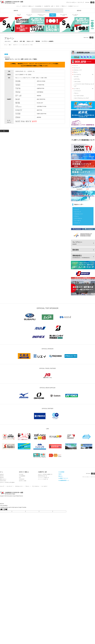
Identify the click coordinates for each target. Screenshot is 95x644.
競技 (10, 45)
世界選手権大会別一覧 (42, 476)
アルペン (53, 15)
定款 (20, 478)
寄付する (60, 476)
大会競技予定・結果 (49, 6)
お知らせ (16, 41)
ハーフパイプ (77, 91)
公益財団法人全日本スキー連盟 (12, 493)
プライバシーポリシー (71, 2)
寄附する (64, 6)
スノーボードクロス (79, 96)
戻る (4, 131)
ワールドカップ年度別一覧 (43, 478)
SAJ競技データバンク (73, 6)
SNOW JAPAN (3, 481)
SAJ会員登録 (38, 6)
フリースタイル (63, 15)
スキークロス (77, 82)
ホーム (18, 6)
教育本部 (79, 11)
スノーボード (75, 15)
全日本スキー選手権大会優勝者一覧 (45, 474)
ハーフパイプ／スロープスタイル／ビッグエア (84, 85)
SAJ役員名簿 (22, 479)
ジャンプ (19, 15)
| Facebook (77, 229)
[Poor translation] (5, 509)
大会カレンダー (30, 41)
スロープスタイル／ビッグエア (82, 98)
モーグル (76, 77)
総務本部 (16, 11)
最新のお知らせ (3, 479)
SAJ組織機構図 (22, 476)
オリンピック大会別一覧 (43, 479)
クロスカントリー (41, 15)
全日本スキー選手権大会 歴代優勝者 (7, 482)
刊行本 (57, 6)
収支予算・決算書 (23, 481)
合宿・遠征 (22, 41)
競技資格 (38, 41)
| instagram (89, 229)
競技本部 (47, 11)
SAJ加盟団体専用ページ (64, 480)
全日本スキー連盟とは (27, 6)
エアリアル (77, 79)
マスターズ (77, 223)
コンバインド (29, 15)
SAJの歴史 (21, 474)
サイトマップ (81, 2)
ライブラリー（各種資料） (48, 41)
